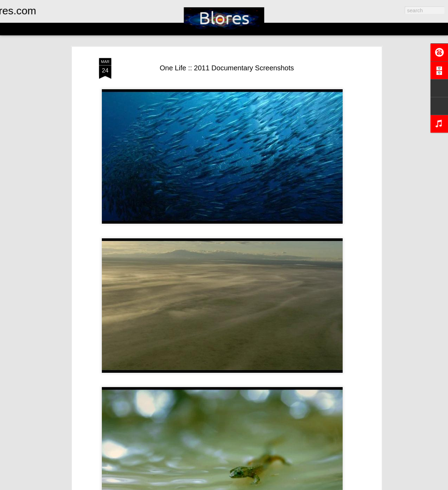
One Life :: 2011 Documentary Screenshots (227, 68)
